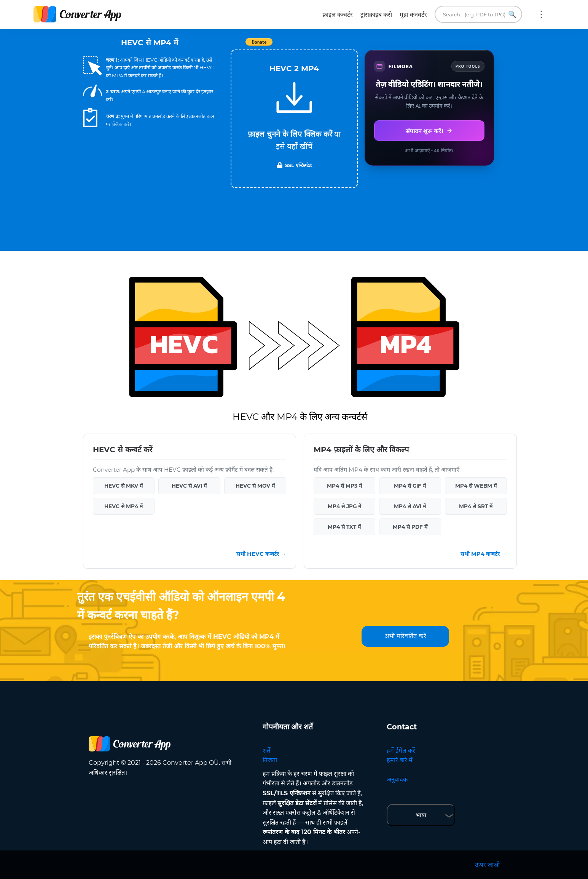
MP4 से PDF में (410, 527)
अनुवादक (397, 779)
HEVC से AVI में (189, 486)
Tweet (338, 46)
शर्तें (266, 751)
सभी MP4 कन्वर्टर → (484, 554)
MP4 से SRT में (476, 506)
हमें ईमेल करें (401, 751)
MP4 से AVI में (410, 506)
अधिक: (541, 14)
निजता (270, 760)
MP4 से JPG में (344, 506)
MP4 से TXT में (344, 527)
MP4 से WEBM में (476, 486)
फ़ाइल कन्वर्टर (338, 15)
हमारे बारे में (400, 760)
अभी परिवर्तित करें (406, 636)
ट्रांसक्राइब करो (376, 15)
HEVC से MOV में (255, 486)
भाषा (421, 815)
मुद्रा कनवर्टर (413, 15)
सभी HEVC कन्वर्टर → (261, 554)
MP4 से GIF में (410, 486)
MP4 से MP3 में (344, 486)
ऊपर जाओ (487, 865)
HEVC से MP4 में (123, 506)
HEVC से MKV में (123, 486)
